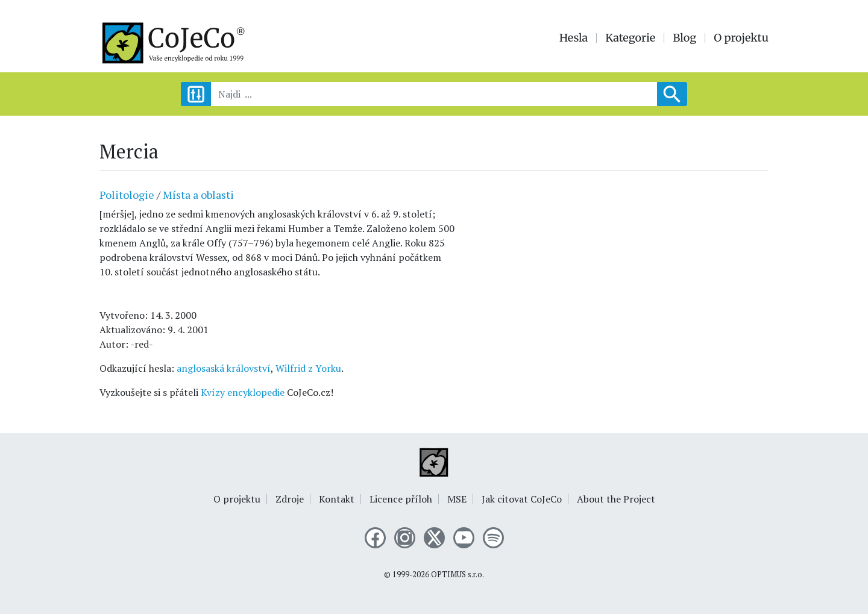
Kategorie (630, 38)
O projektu (741, 38)
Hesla (574, 38)
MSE (457, 499)
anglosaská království (224, 368)
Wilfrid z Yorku (308, 368)
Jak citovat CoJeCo (522, 499)
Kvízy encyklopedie (243, 392)
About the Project (616, 499)
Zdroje (290, 499)
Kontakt (337, 499)
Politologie (127, 195)
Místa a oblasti (198, 195)
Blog (684, 38)
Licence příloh (401, 499)
